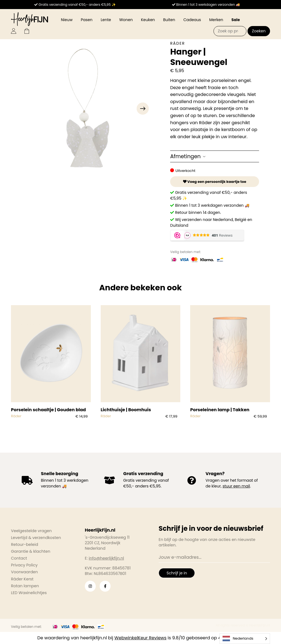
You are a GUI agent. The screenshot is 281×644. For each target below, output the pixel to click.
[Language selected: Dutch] (245, 639)
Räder (178, 43)
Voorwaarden (24, 572)
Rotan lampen (25, 586)
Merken (216, 20)
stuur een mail (236, 486)
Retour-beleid (25, 544)
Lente (106, 20)
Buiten (169, 20)
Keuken (148, 20)
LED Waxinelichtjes (29, 593)
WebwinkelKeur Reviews (140, 638)
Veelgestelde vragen (31, 531)
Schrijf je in (177, 573)
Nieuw (67, 20)
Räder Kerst (22, 579)
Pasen (87, 20)
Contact (19, 558)
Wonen (126, 20)
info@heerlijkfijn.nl (106, 558)
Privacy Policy (24, 565)
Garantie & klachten (31, 551)
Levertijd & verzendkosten (36, 538)
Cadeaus (192, 20)
